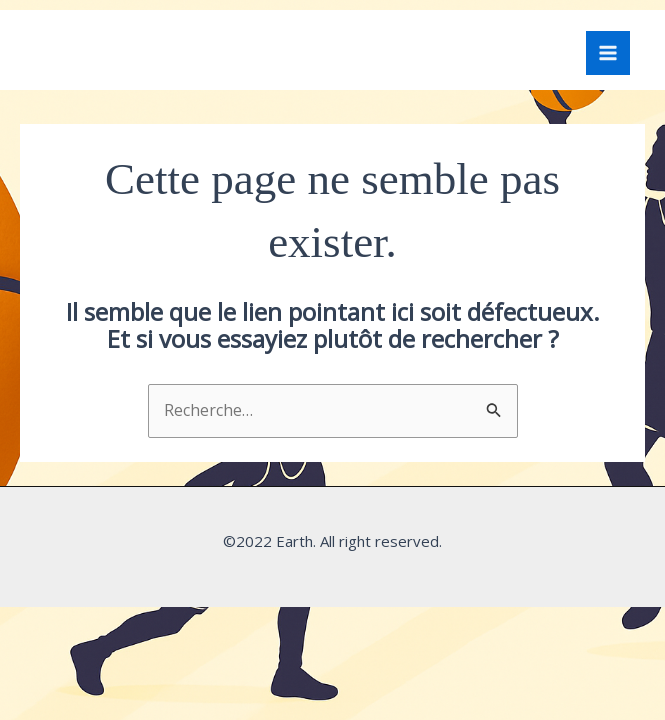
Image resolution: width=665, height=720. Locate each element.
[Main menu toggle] (608, 53)
